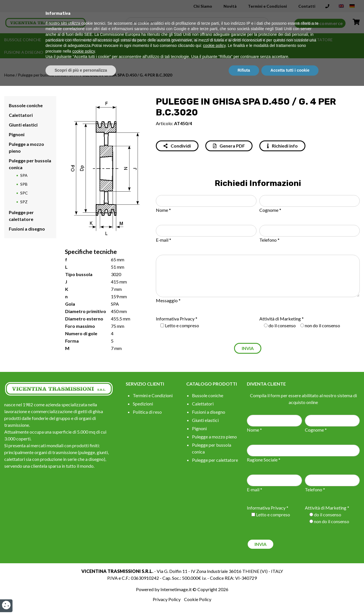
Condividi (177, 146)
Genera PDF (229, 146)
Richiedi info (282, 146)
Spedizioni (143, 404)
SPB (24, 184)
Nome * (163, 210)
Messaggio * (168, 300)
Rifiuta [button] (244, 599)
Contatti (307, 6)
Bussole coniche (23, 40)
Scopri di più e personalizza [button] (81, 599)
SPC (24, 193)
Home (10, 75)
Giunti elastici (100, 40)
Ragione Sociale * (264, 460)
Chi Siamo (203, 6)
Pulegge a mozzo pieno (174, 40)
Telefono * (269, 240)
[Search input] (199, 23)
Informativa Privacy (175, 319)
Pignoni (133, 40)
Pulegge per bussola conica (238, 40)
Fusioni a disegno (24, 52)
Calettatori (62, 40)
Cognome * (270, 210)
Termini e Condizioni (267, 6)
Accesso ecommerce (320, 23)
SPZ (24, 202)
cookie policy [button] (214, 575)
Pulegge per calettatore (305, 40)
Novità (230, 6)
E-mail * (164, 240)
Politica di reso (147, 412)
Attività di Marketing (280, 319)
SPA (73, 75)
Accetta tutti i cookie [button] (290, 599)
